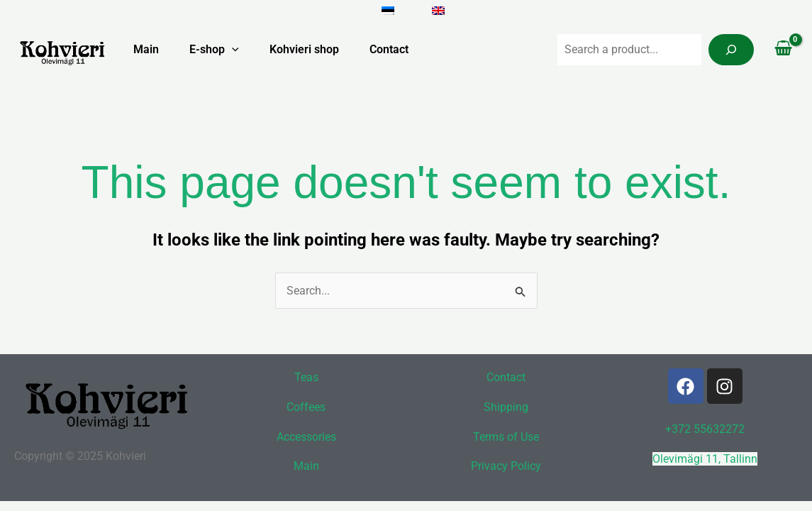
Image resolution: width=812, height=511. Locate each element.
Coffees (306, 407)
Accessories (306, 437)
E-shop (209, 50)
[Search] (731, 50)
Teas (306, 377)
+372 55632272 (705, 429)
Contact (391, 49)
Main (138, 49)
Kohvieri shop (303, 49)
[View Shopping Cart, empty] (783, 50)
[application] (227, 50)
